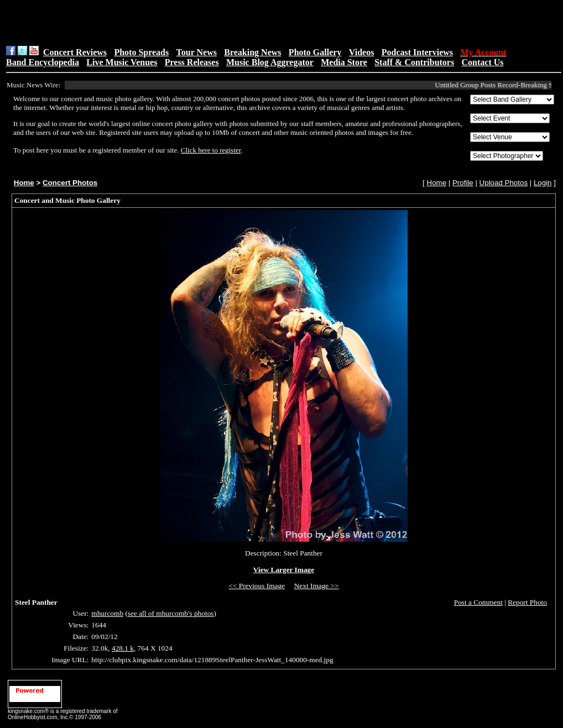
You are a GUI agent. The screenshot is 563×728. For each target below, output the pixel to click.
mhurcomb (107, 613)
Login (543, 183)
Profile (463, 183)
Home (24, 183)
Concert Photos (70, 183)
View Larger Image (284, 570)
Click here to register (211, 150)
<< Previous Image (257, 586)
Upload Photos (504, 183)
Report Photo (527, 602)
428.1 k (123, 648)
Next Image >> (317, 586)
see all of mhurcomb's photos (171, 613)
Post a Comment (478, 602)
